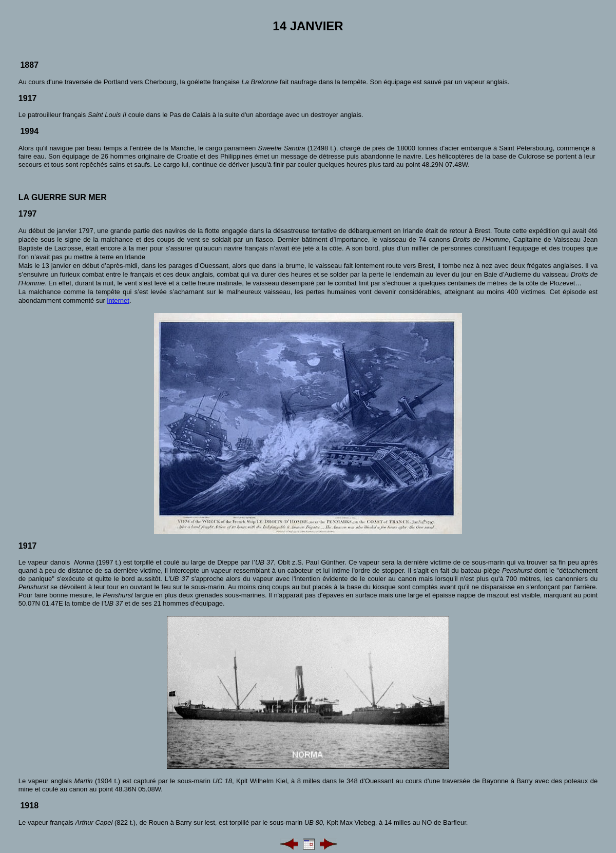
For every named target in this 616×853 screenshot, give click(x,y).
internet (118, 301)
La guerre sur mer (63, 197)
